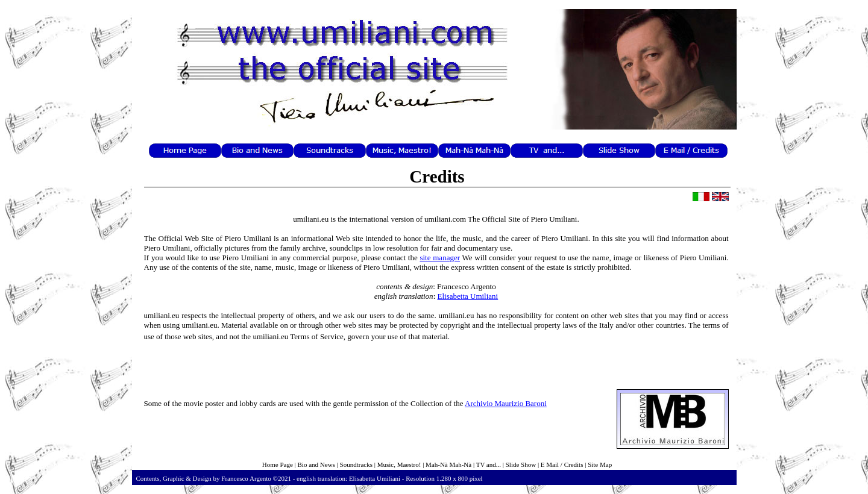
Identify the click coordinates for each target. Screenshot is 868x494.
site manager (440, 258)
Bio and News (316, 464)
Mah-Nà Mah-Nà (448, 464)
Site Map (600, 464)
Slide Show (521, 464)
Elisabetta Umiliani (468, 296)
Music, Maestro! (399, 464)
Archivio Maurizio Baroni (506, 403)
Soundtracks (356, 464)
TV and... (489, 464)
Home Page (278, 464)
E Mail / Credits (562, 464)
